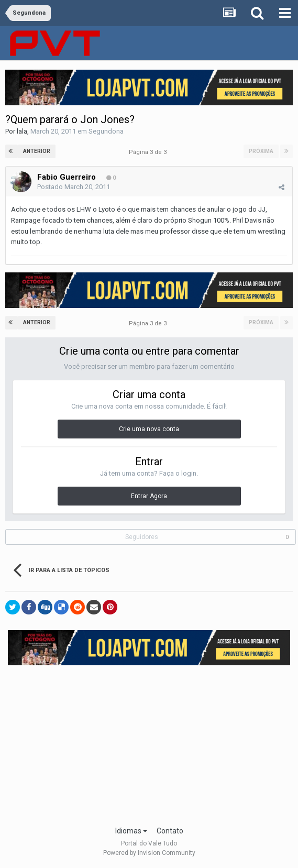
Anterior (37, 151)
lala (22, 131)
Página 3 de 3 (149, 152)
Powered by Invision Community (149, 853)
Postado (74, 187)
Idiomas (131, 831)
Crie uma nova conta (149, 429)
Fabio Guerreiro (67, 177)
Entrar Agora (149, 496)
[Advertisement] (153, 742)
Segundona (106, 131)
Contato (170, 831)
